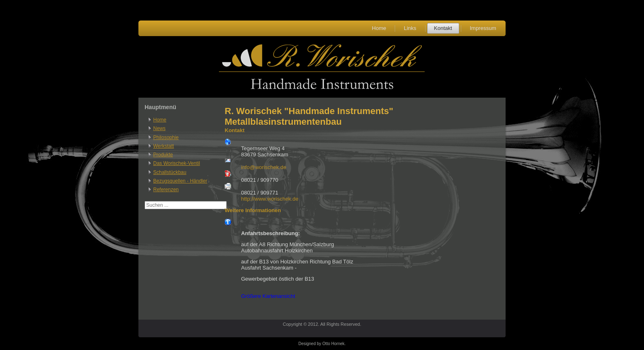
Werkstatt (163, 146)
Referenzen (166, 190)
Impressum (483, 28)
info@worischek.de (264, 167)
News (159, 128)
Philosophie (166, 137)
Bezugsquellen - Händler (180, 181)
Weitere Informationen (253, 210)
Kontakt (443, 28)
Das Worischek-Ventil (177, 163)
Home (379, 28)
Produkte (163, 155)
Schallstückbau (170, 172)
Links (410, 28)
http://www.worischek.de (270, 199)
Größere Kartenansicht (268, 296)
